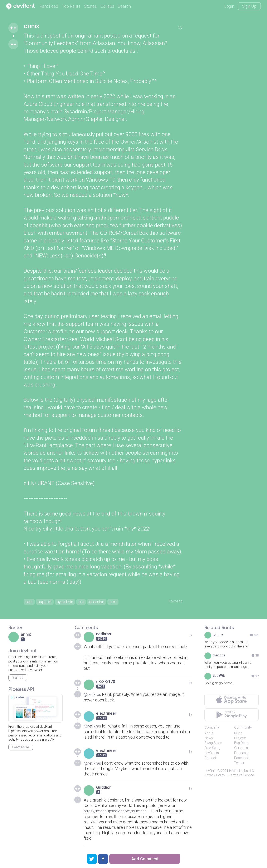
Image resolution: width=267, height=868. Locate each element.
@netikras (93, 695)
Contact (210, 759)
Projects (240, 739)
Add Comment (145, 859)
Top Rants (71, 6)
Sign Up (249, 6)
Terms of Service (242, 776)
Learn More (21, 748)
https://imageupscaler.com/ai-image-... (119, 811)
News (209, 739)
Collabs (107, 6)
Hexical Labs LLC (242, 772)
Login (229, 6)
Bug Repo (241, 744)
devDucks (212, 754)
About (209, 734)
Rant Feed (49, 6)
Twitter (239, 763)
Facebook (242, 759)
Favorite (175, 602)
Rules (238, 734)
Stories (90, 6)
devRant (210, 772)
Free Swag (212, 749)
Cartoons (241, 749)
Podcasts (241, 754)
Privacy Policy (215, 776)
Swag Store (213, 744)
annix (32, 27)
